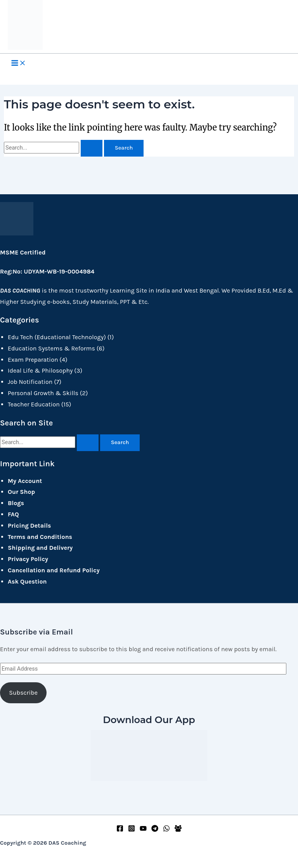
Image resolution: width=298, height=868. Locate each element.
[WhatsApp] (166, 830)
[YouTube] (143, 830)
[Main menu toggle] (19, 64)
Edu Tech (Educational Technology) (57, 337)
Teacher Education (34, 404)
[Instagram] (132, 830)
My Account (25, 481)
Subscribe (23, 693)
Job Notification (30, 382)
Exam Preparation (33, 360)
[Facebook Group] (178, 830)
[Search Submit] (92, 148)
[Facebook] (120, 830)
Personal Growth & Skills (43, 393)
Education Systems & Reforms (51, 348)
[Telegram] (155, 830)
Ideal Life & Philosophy (40, 370)
